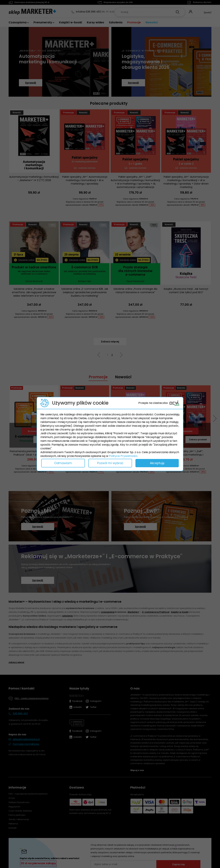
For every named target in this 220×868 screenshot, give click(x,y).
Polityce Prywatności (123, 456)
